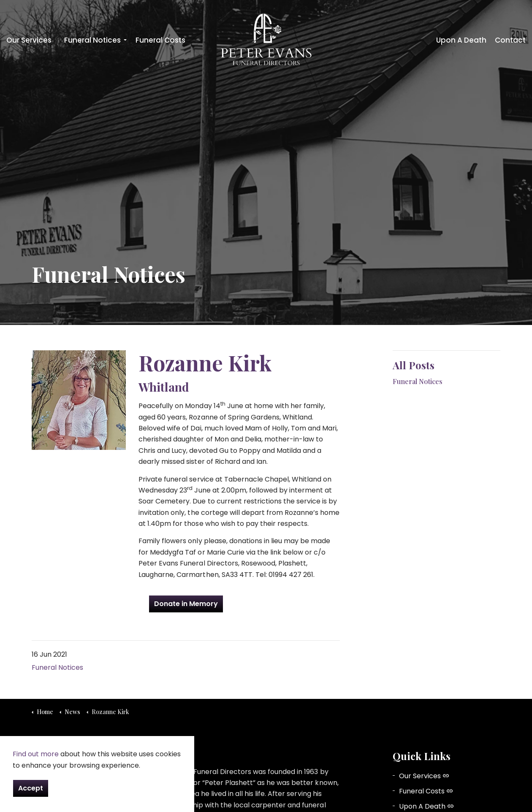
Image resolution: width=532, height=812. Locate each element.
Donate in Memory (186, 604)
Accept (31, 788)
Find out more (36, 754)
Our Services (29, 40)
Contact (510, 40)
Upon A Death (461, 40)
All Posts (414, 365)
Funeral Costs (160, 40)
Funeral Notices (92, 40)
